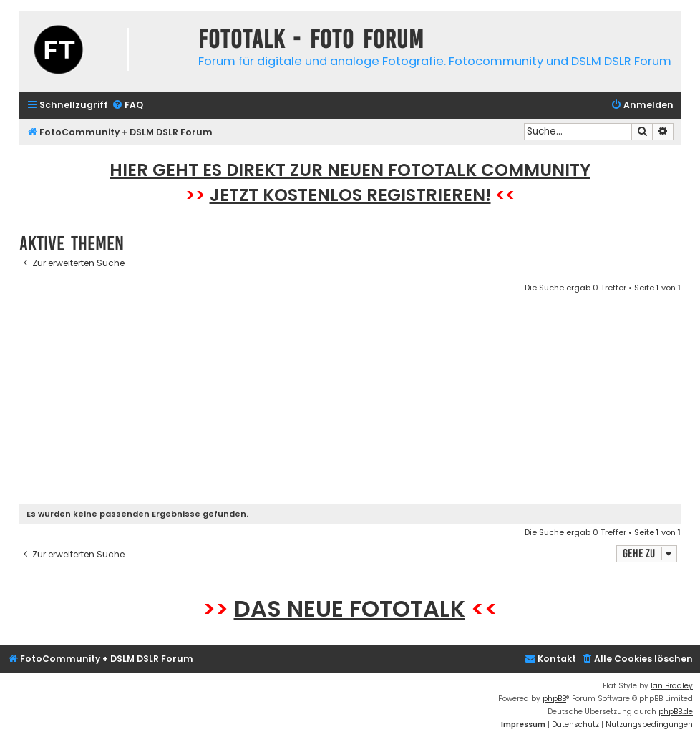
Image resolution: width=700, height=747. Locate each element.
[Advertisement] (350, 401)
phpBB (554, 699)
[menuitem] (127, 106)
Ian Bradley (672, 686)
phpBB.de (676, 712)
